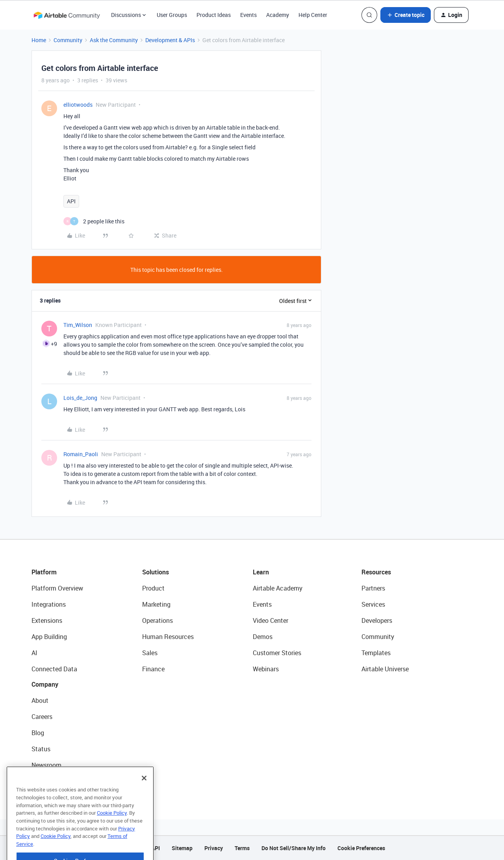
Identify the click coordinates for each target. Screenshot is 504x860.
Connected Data (54, 669)
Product (153, 588)
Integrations (49, 604)
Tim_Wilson (78, 325)
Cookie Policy (112, 833)
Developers (377, 620)
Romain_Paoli (81, 454)
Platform (44, 572)
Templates (376, 653)
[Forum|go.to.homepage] (67, 15)
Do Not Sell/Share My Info (294, 848)
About (40, 700)
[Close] (144, 798)
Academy (278, 15)
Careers (42, 717)
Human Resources (168, 637)
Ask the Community (114, 40)
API (71, 201)
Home (39, 40)
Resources (376, 572)
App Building (49, 637)
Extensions (47, 620)
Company (45, 684)
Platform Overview (57, 588)
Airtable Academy (278, 588)
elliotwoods (78, 105)
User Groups (172, 15)
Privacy (214, 848)
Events (248, 15)
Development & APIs (170, 40)
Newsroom (46, 765)
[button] (406, 15)
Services (373, 604)
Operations (157, 620)
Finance (153, 669)
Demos (263, 637)
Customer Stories (277, 653)
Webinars (266, 669)
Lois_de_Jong (80, 398)
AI (34, 653)
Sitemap (182, 848)
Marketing (156, 604)
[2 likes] (94, 221)
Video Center (271, 620)
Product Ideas (214, 15)
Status (41, 749)
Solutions (156, 572)
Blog (38, 733)
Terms (242, 848)
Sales (150, 653)
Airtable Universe (385, 669)
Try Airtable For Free (59, 781)
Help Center (313, 15)
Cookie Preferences (361, 848)
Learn (261, 572)
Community (68, 40)
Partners (373, 588)
